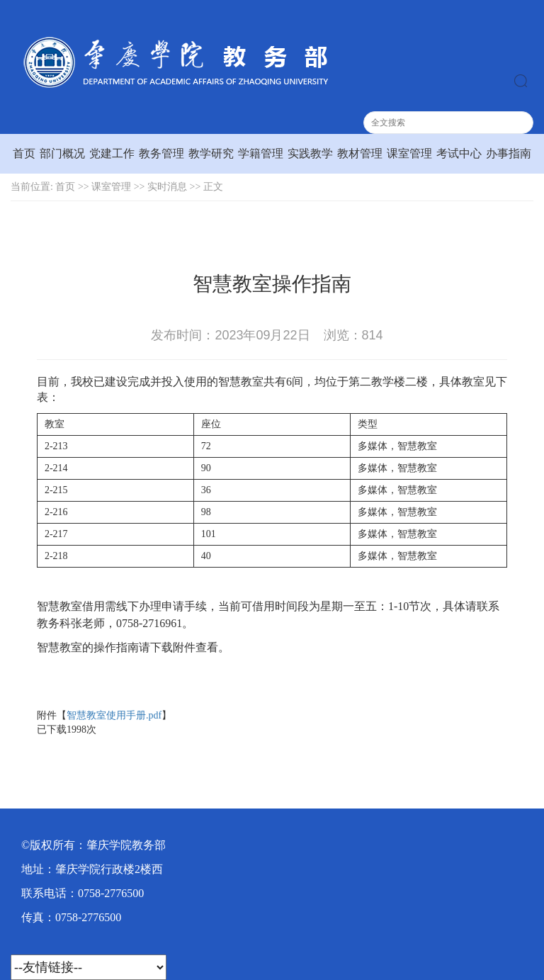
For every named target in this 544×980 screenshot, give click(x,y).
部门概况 (62, 153)
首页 (24, 153)
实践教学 (310, 153)
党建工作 (112, 153)
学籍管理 (261, 153)
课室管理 (409, 153)
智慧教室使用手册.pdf (114, 715)
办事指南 (509, 153)
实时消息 (167, 187)
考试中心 (459, 153)
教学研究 (211, 153)
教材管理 (360, 153)
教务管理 (161, 153)
